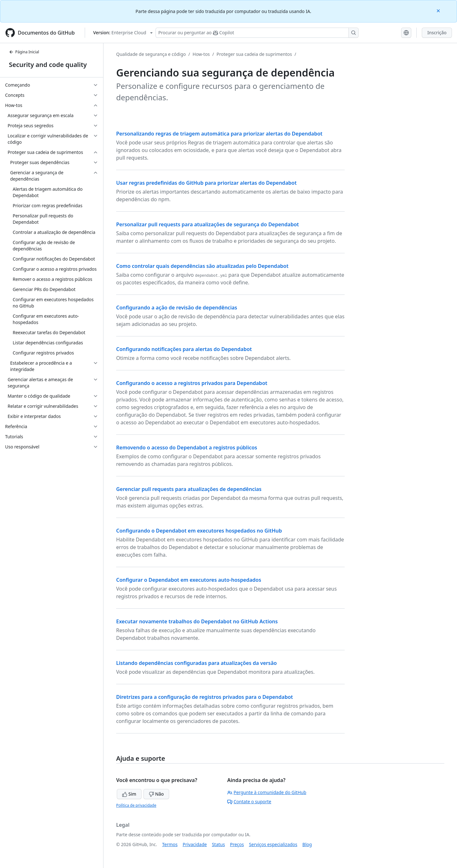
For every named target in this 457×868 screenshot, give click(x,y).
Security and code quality (48, 65)
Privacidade (195, 844)
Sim (129, 794)
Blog (307, 844)
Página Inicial (24, 52)
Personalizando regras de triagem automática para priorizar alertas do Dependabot (219, 134)
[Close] (439, 10)
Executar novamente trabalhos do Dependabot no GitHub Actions (197, 621)
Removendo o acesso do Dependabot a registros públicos (187, 447)
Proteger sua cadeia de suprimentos (254, 54)
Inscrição (437, 33)
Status (219, 844)
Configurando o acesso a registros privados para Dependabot (192, 383)
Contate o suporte (249, 802)
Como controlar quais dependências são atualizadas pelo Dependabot (202, 266)
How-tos (201, 54)
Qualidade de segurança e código (151, 54)
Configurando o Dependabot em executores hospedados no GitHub (199, 531)
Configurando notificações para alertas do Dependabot (184, 349)
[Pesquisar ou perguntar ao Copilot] (257, 33)
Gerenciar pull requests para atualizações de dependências (189, 489)
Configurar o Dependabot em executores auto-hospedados (189, 580)
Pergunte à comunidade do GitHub (267, 792)
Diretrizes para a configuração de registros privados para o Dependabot (205, 697)
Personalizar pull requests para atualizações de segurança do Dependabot (208, 224)
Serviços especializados (273, 844)
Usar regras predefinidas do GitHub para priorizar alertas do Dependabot (206, 183)
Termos (170, 844)
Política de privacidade (136, 805)
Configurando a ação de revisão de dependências (177, 308)
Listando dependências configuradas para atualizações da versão (196, 663)
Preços (237, 844)
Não (156, 794)
